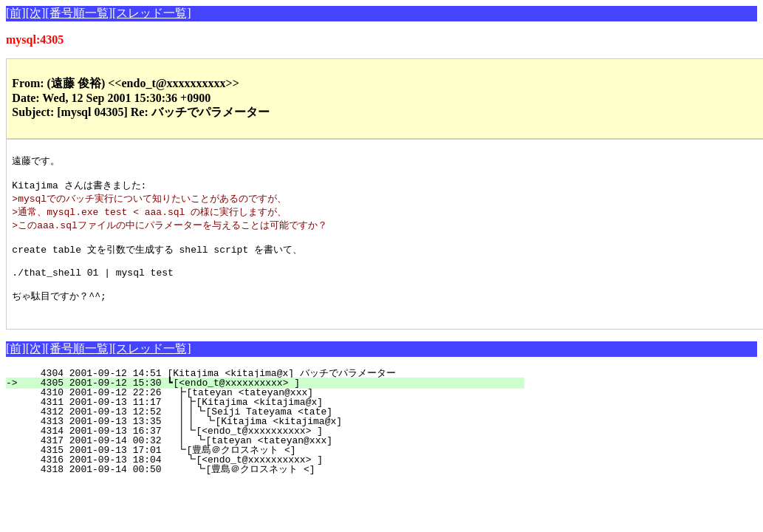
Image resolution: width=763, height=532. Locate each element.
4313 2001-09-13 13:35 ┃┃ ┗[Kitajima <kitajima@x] (266, 440)
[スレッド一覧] (152, 13)
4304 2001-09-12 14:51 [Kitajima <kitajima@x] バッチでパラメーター (267, 392)
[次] (36, 13)
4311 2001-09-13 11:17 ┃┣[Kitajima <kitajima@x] (270, 420)
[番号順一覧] (79, 13)
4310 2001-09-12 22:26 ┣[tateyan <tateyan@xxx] (273, 411)
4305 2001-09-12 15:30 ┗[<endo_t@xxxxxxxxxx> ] (274, 401)
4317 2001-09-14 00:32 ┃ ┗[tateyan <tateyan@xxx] (269, 459)
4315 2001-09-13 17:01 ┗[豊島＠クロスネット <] (264, 468)
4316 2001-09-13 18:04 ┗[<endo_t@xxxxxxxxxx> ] (271, 478)
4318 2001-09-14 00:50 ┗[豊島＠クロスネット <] (262, 488)
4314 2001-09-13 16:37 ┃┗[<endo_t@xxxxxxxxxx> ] (270, 449)
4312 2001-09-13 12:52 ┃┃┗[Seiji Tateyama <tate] (267, 430)
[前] (16, 13)
